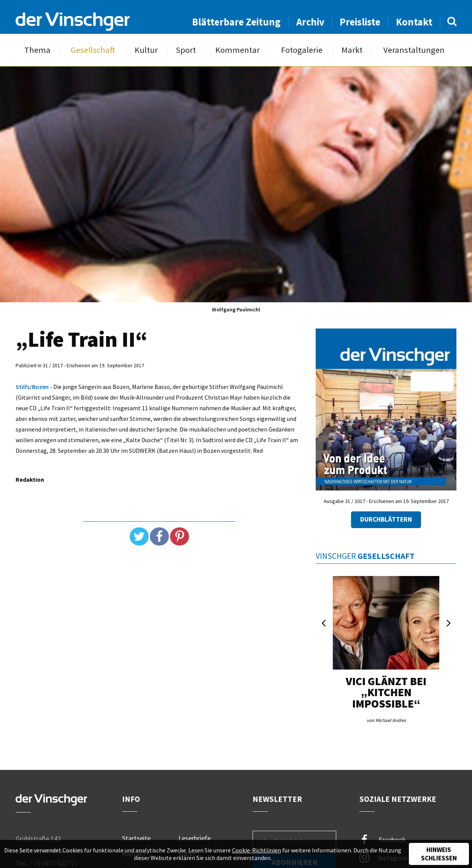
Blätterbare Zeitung (236, 22)
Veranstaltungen (414, 50)
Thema (37, 50)
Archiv (310, 22)
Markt (352, 50)
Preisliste (360, 22)
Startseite (136, 838)
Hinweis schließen (439, 854)
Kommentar (238, 50)
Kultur (146, 50)
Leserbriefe (195, 838)
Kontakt (414, 22)
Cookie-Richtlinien (257, 850)
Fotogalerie (302, 50)
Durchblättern (386, 519)
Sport (186, 50)
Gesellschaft (93, 50)
